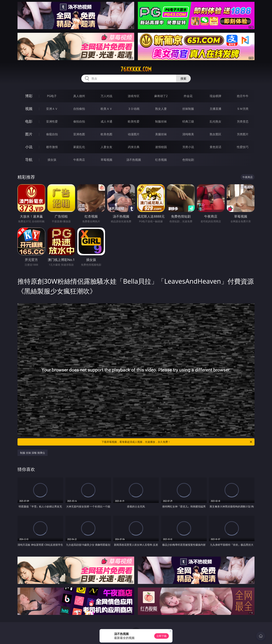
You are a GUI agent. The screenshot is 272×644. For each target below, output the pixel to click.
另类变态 (243, 121)
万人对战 (106, 96)
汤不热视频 (134, 160)
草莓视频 (106, 160)
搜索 (183, 78)
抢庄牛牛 (243, 96)
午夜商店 (79, 160)
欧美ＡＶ (106, 109)
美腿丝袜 (161, 134)
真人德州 (79, 96)
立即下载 (162, 636)
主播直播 (215, 109)
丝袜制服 (188, 109)
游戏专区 (134, 96)
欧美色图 (106, 134)
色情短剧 (188, 160)
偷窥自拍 (52, 134)
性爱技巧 (243, 147)
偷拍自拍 (79, 121)
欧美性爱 (134, 121)
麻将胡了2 (161, 96)
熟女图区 (215, 134)
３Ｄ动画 (134, 109)
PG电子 (52, 96)
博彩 (29, 96)
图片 (29, 134)
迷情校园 (161, 147)
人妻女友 (106, 147)
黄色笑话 (215, 147)
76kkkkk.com (136, 69)
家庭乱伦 (79, 147)
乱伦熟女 (215, 121)
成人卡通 (106, 121)
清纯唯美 (188, 134)
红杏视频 (161, 160)
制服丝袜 (161, 121)
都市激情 (52, 147)
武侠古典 (134, 147)
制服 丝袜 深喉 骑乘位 (33, 453)
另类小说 (188, 147)
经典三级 (188, 121)
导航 (29, 160)
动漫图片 (134, 134)
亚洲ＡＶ (52, 109)
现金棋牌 (215, 96)
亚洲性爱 (52, 121)
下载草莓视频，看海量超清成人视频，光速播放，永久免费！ (177, 442)
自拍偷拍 (79, 109)
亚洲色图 (79, 134)
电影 (29, 121)
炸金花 (188, 96)
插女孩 (52, 160)
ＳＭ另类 (243, 109)
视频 (29, 109)
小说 (29, 147)
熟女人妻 (161, 109)
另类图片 (243, 134)
